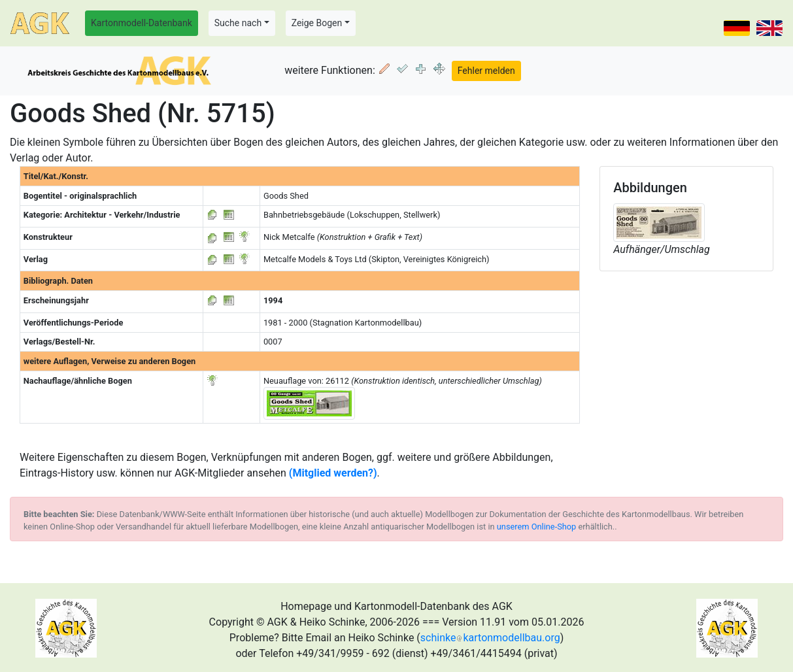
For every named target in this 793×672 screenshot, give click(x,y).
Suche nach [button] (238, 23)
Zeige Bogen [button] (317, 23)
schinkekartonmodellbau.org (490, 638)
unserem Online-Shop (537, 527)
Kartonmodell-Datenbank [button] (142, 23)
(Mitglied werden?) (333, 473)
